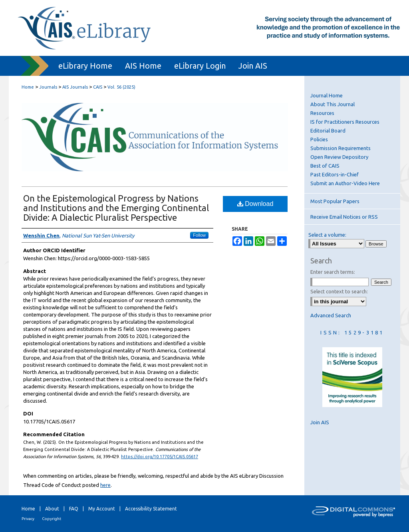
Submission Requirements (341, 148)
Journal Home (327, 95)
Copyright (52, 519)
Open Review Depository (339, 157)
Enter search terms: (333, 272)
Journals (48, 87)
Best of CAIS (325, 166)
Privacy (28, 519)
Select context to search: (339, 291)
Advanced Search (331, 315)
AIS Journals (75, 87)
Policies (319, 139)
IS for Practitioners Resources (345, 122)
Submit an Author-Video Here (345, 183)
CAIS (98, 87)
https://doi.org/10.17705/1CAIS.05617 (160, 457)
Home (28, 87)
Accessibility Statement (151, 509)
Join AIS (320, 422)
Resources (322, 113)
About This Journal (333, 104)
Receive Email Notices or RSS (344, 217)
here (105, 485)
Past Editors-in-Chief (335, 174)
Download (255, 204)
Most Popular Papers (335, 201)
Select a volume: (327, 235)
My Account (102, 509)
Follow (199, 235)
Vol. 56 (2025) (121, 87)
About (52, 509)
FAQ (74, 509)
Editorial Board (328, 131)
